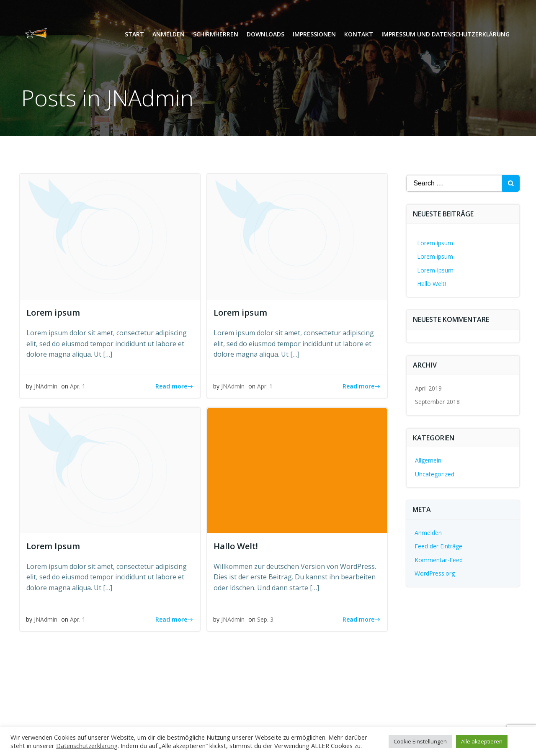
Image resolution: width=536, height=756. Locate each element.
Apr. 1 (78, 388)
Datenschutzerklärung (87, 746)
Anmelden (168, 36)
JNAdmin (46, 388)
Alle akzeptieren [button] (482, 741)
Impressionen (314, 36)
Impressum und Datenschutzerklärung (445, 36)
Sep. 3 (266, 621)
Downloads (265, 36)
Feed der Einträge (439, 546)
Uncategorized (435, 474)
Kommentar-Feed (439, 560)
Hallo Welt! (432, 284)
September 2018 (438, 402)
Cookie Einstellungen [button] (420, 741)
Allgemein (429, 461)
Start (134, 36)
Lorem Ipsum (436, 270)
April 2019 (429, 388)
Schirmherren (215, 36)
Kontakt (358, 36)
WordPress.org (435, 573)
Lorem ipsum (435, 243)
